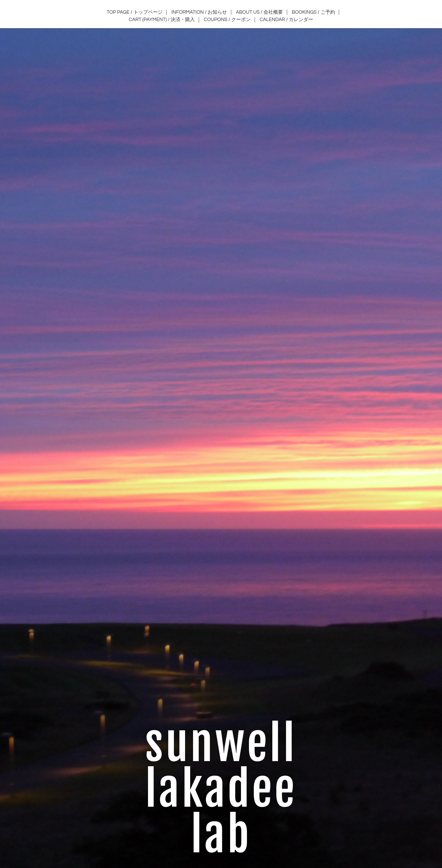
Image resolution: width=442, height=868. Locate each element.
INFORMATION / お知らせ (199, 12)
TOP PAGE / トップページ (134, 12)
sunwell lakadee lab (221, 789)
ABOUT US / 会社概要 (259, 12)
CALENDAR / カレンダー (287, 20)
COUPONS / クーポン (227, 20)
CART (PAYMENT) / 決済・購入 (162, 20)
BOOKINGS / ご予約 (313, 12)
